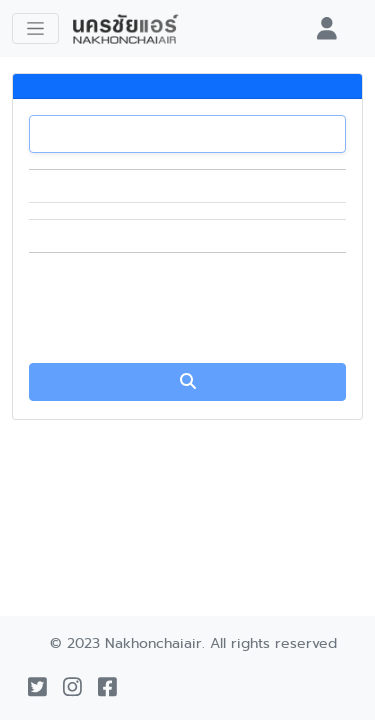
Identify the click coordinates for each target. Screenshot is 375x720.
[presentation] (188, 308)
